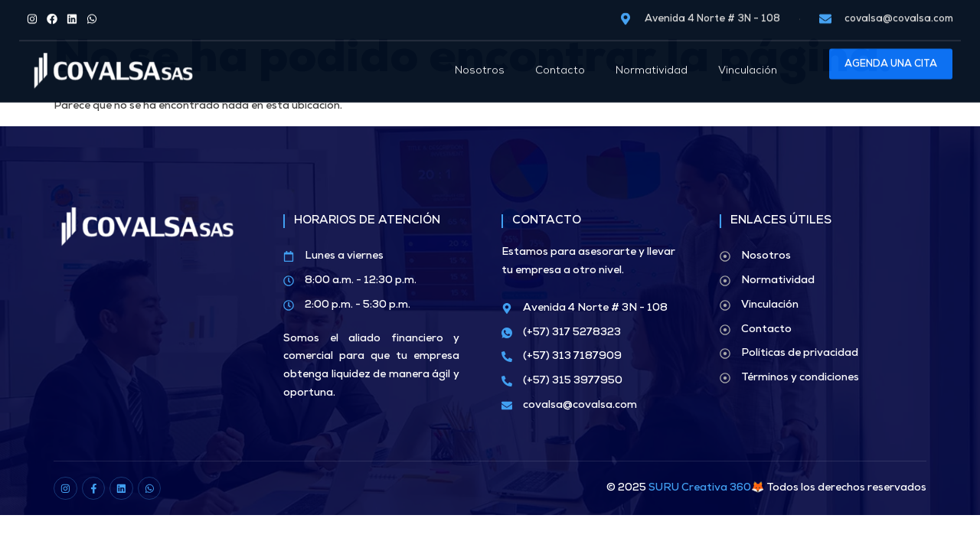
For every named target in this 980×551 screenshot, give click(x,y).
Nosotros (480, 59)
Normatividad (652, 59)
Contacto (560, 59)
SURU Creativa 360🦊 (706, 489)
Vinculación (748, 59)
